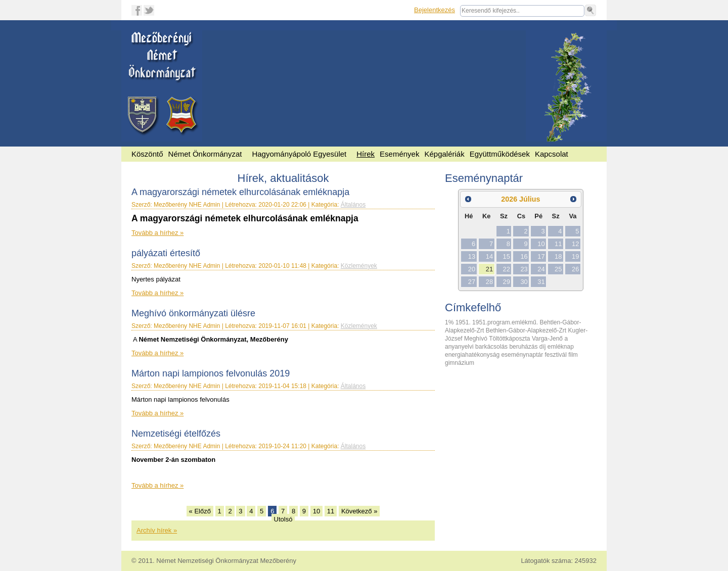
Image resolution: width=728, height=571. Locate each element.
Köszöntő (147, 154)
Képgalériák (444, 154)
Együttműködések (500, 154)
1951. (464, 322)
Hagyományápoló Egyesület (299, 154)
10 (316, 511)
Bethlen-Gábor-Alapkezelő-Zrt (527, 330)
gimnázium (460, 363)
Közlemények (359, 266)
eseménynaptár (523, 355)
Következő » (359, 511)
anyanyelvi (460, 347)
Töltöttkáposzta (510, 339)
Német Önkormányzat (205, 154)
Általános (353, 205)
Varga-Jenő (548, 339)
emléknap (561, 347)
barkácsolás (492, 347)
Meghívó (476, 339)
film (573, 355)
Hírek (366, 154)
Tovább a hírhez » (157, 233)
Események (399, 154)
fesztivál (556, 355)
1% (450, 322)
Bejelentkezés (435, 10)
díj (543, 347)
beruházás (524, 347)
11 (331, 511)
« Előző (200, 511)
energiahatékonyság (473, 355)
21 (489, 269)
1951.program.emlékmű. (506, 322)
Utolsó (283, 519)
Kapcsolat (552, 154)
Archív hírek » (157, 530)
